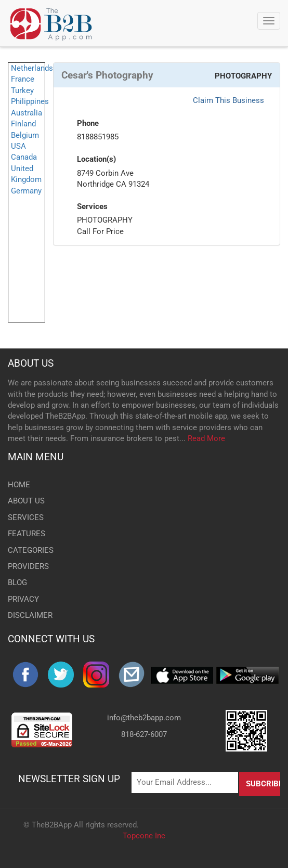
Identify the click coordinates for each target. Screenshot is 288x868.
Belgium (25, 135)
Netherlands (32, 68)
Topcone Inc (144, 836)
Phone (88, 123)
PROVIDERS (28, 566)
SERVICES (26, 517)
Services (92, 206)
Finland (23, 124)
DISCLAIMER (30, 615)
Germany (26, 191)
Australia (27, 113)
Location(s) (96, 159)
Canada (24, 157)
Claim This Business (228, 100)
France (23, 79)
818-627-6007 (144, 734)
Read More (206, 438)
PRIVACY (23, 599)
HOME (19, 485)
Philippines (30, 101)
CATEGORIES (31, 550)
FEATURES (27, 534)
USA (18, 146)
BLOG (17, 582)
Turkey (22, 90)
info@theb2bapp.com (144, 718)
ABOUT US (31, 363)
